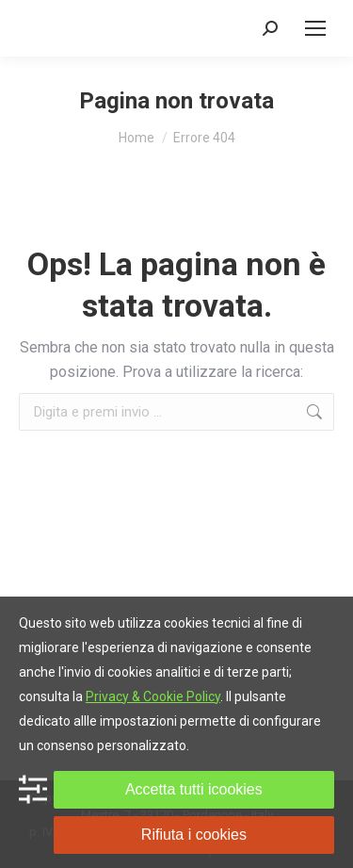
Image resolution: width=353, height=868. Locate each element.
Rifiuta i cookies (194, 835)
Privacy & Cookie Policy (153, 696)
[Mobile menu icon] (315, 28)
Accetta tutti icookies (194, 789)
